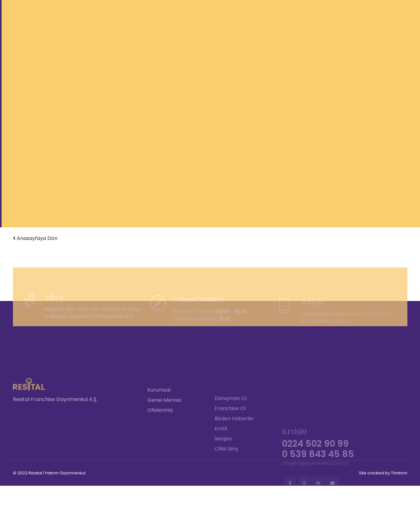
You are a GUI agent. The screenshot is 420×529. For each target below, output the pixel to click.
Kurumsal (159, 427)
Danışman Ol (231, 434)
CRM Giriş (226, 484)
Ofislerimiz (160, 447)
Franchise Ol (230, 444)
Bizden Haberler (234, 454)
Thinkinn (399, 473)
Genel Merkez (165, 437)
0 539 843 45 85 (327, 332)
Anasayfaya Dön (35, 238)
